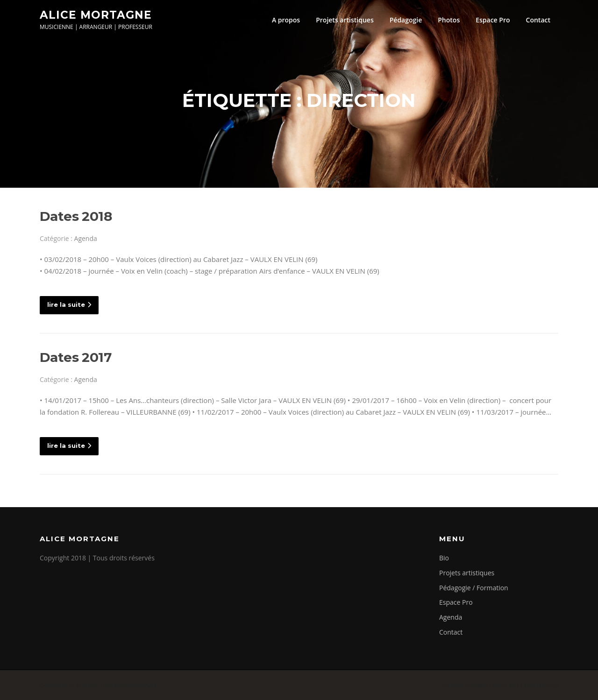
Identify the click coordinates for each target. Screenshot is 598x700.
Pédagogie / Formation (474, 588)
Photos (449, 20)
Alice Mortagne (96, 14)
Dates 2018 (76, 216)
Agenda (86, 238)
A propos (286, 20)
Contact (538, 20)
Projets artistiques (345, 20)
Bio (444, 558)
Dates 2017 (75, 357)
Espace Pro (493, 20)
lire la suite (69, 304)
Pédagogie (406, 20)
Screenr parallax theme (475, 685)
